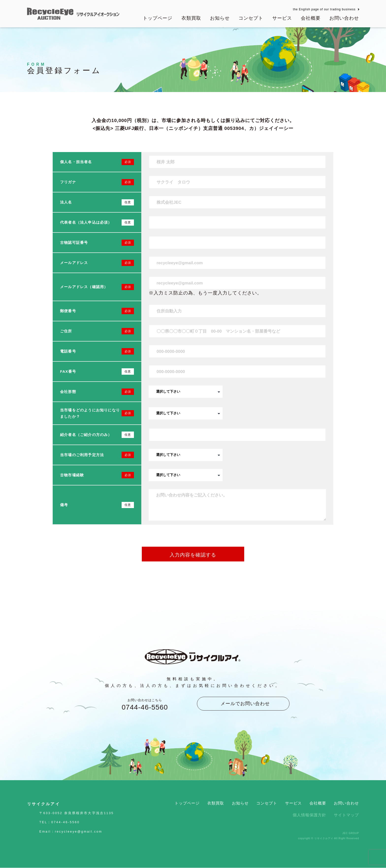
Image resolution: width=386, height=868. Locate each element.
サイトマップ (346, 815)
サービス (282, 18)
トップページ (158, 18)
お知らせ (220, 18)
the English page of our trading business (324, 9)
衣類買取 (191, 18)
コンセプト (251, 18)
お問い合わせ (344, 18)
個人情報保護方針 (309, 815)
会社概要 (311, 18)
